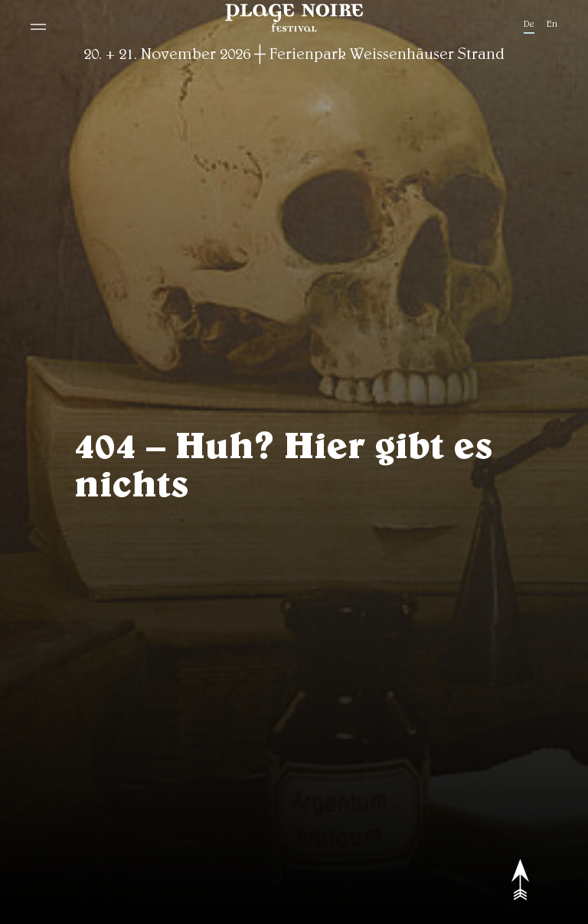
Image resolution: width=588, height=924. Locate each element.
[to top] (531, 880)
